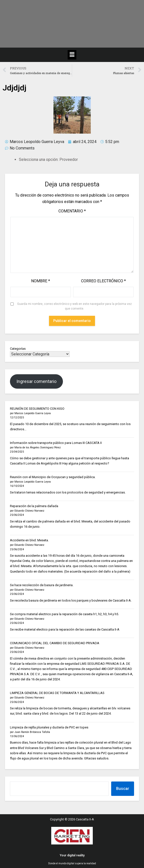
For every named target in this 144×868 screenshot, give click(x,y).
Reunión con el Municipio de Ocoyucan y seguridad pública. (53, 477)
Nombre (41, 281)
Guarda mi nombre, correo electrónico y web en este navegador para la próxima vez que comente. (74, 306)
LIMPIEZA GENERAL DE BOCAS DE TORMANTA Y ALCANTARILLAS (57, 693)
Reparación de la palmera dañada (34, 506)
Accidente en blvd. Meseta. (29, 540)
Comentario (72, 211)
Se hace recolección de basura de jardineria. (42, 585)
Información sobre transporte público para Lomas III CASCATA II (56, 443)
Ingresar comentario (36, 381)
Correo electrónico (103, 281)
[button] (72, 55)
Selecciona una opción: (39, 159)
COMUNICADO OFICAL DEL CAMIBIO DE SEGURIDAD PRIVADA (55, 643)
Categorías (18, 349)
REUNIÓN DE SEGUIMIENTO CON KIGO (37, 409)
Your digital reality (72, 855)
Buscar (123, 789)
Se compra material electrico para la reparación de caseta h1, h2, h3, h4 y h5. (64, 614)
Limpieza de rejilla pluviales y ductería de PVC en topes (49, 727)
